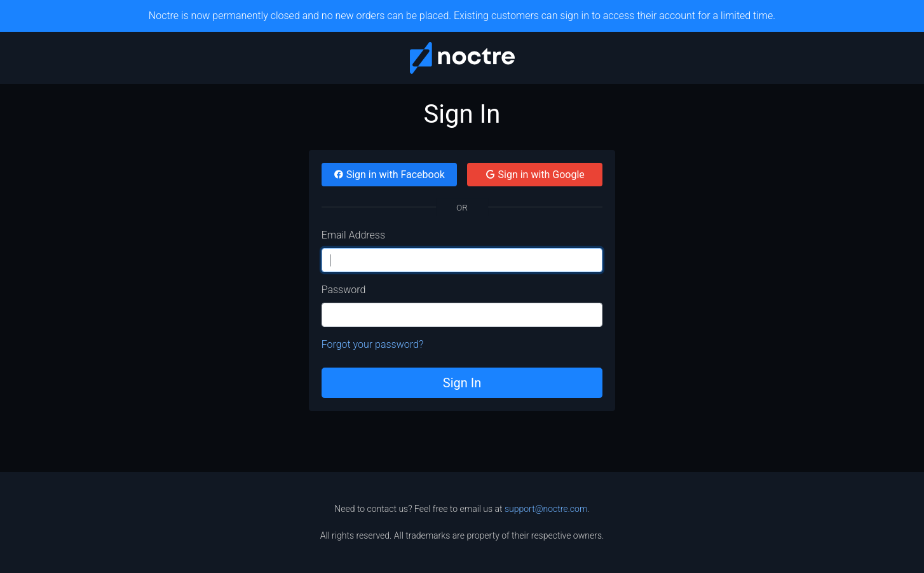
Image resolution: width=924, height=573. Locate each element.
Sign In (462, 383)
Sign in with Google (535, 175)
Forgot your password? (373, 344)
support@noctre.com (546, 509)
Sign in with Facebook (389, 175)
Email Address (353, 235)
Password (344, 290)
